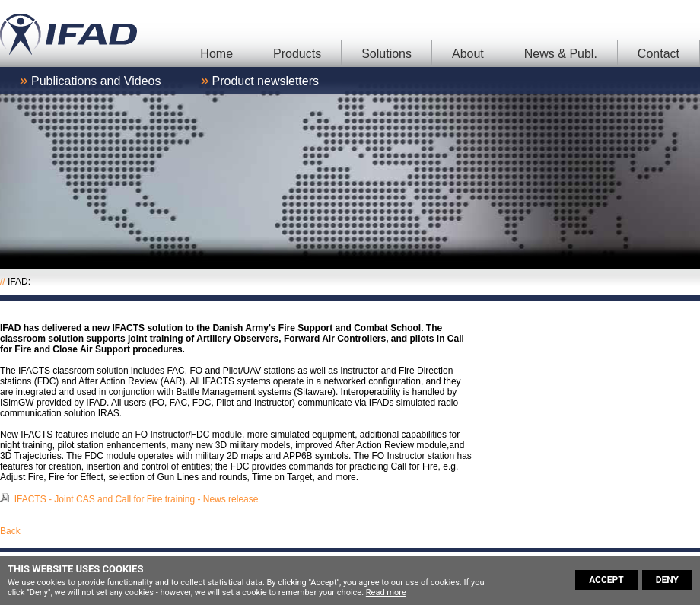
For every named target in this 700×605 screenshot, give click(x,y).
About (468, 54)
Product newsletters (266, 81)
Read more (386, 592)
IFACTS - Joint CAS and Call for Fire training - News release (137, 499)
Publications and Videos (96, 81)
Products (297, 54)
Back (10, 531)
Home (216, 54)
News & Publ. (561, 54)
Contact (659, 54)
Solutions (387, 54)
